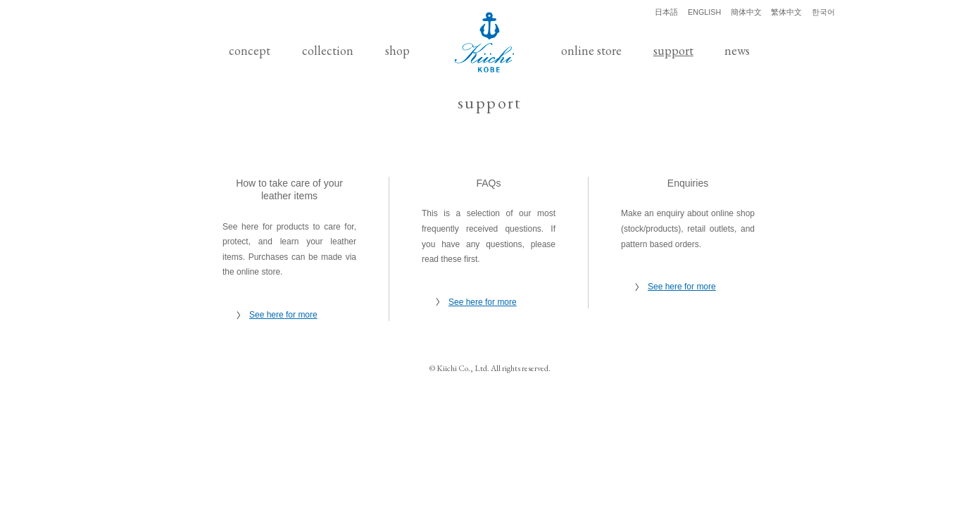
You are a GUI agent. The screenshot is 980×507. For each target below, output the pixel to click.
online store (591, 50)
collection (328, 50)
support (673, 50)
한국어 (823, 12)
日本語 (666, 12)
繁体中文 (786, 12)
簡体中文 (746, 12)
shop (397, 50)
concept (250, 50)
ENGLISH (704, 12)
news (737, 50)
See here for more (283, 315)
